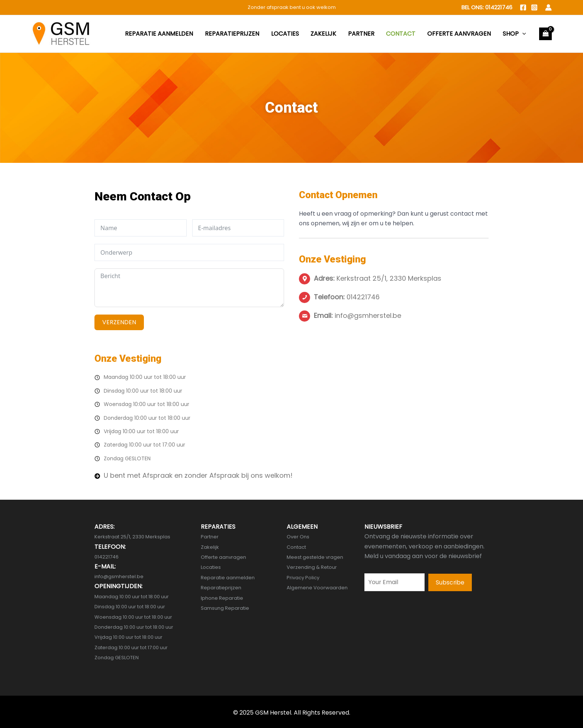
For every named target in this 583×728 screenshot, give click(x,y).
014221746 (499, 7)
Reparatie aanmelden (228, 577)
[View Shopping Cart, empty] (545, 34)
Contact (296, 547)
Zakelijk (210, 547)
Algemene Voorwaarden (317, 588)
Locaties (211, 567)
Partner (210, 537)
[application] (525, 34)
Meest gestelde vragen (315, 557)
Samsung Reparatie (225, 608)
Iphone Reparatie (222, 598)
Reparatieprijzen (221, 588)
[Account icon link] (548, 7)
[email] (394, 582)
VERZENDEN (119, 322)
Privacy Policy (303, 577)
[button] (450, 583)
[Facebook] (523, 7)
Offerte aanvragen (223, 557)
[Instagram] (534, 7)
